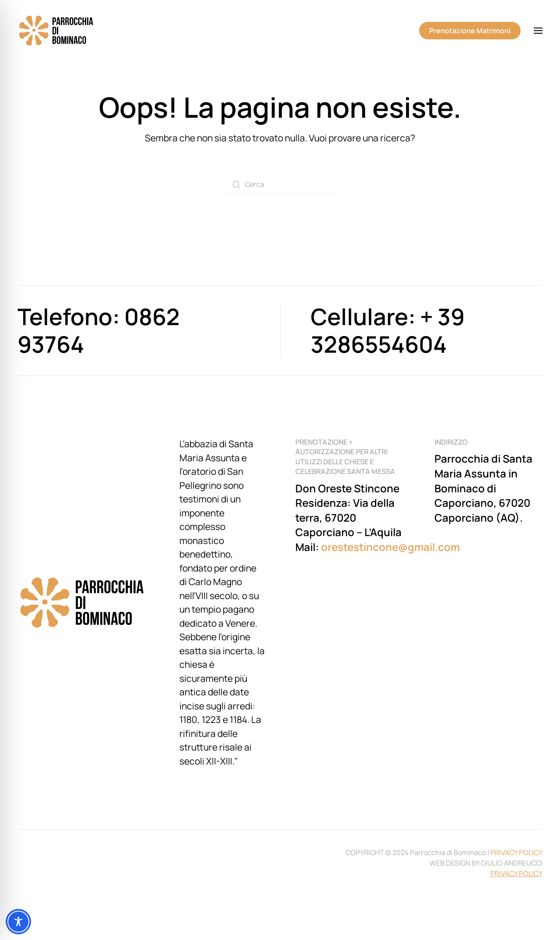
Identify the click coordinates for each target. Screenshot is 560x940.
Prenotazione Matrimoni (470, 31)
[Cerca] (280, 185)
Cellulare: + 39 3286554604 (388, 330)
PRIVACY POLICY (516, 852)
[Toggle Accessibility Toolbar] (18, 922)
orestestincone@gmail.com (390, 547)
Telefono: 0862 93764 (99, 330)
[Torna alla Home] (57, 31)
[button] (538, 31)
